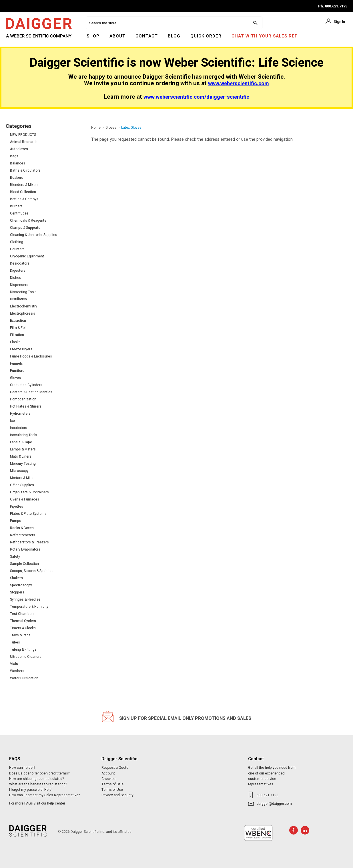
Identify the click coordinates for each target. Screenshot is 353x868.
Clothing (17, 242)
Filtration (17, 335)
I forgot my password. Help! (31, 790)
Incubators (19, 428)
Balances (18, 163)
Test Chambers (22, 614)
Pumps (16, 521)
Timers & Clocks (23, 628)
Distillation (18, 299)
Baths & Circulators (25, 170)
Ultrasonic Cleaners (26, 657)
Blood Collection (23, 192)
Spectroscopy (21, 585)
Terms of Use (112, 790)
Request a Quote (115, 768)
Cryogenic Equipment (27, 256)
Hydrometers (20, 414)
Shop (93, 36)
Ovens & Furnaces (25, 499)
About (117, 36)
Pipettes (17, 507)
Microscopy (19, 471)
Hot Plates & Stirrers (26, 406)
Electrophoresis (23, 313)
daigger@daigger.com (274, 804)
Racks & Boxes (22, 528)
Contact (147, 36)
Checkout (109, 779)
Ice (12, 421)
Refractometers (23, 535)
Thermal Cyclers (23, 621)
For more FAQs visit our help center (37, 803)
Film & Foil (18, 328)
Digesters (18, 271)
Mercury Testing (23, 464)
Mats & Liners (21, 456)
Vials (14, 664)
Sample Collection (24, 564)
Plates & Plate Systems (28, 514)
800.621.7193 (268, 795)
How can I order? (22, 768)
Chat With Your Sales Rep (265, 36)
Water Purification (24, 678)
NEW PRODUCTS (23, 135)
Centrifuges (19, 213)
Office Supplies (22, 485)
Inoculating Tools (24, 435)
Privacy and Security (117, 795)
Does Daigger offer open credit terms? (39, 773)
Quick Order (206, 36)
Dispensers (19, 285)
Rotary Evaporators (25, 549)
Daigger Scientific (21, 39)
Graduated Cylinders (26, 385)
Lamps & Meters (23, 449)
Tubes (15, 642)
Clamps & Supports (25, 228)
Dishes (16, 278)
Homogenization (23, 399)
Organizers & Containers (29, 492)
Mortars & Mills (22, 478)
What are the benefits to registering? (38, 784)
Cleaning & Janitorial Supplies (34, 235)
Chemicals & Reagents (28, 221)
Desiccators (20, 263)
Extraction (18, 321)
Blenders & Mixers (24, 185)
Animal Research (24, 142)
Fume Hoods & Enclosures (31, 356)
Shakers (16, 578)
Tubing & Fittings (23, 649)
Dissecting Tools (23, 292)
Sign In (339, 22)
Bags (14, 156)
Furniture (17, 371)
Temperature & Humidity (29, 607)
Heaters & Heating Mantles (31, 392)
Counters (17, 249)
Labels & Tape (21, 442)
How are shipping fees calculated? (36, 779)
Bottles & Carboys (24, 199)
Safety (15, 557)
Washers (17, 671)
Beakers (17, 178)
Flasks (15, 342)
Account (108, 773)
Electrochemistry (24, 306)
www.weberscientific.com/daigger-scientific (196, 97)
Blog (174, 36)
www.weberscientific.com (239, 84)
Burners (16, 206)
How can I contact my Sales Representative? (44, 795)
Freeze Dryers (21, 349)
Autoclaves (19, 149)
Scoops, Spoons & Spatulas (32, 571)
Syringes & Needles (25, 599)
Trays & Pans (20, 635)
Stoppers (17, 592)
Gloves (15, 378)
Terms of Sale (112, 784)
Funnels (16, 364)
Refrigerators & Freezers (29, 542)
